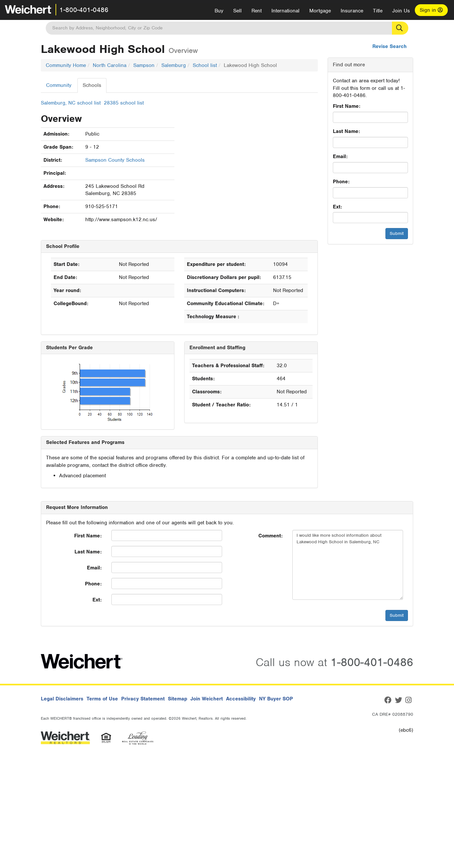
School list (205, 65)
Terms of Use (102, 699)
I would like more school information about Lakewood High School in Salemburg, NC (348, 565)
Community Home (66, 65)
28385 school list (124, 103)
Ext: (337, 207)
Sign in (431, 10)
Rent (257, 11)
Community (59, 85)
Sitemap (178, 699)
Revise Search (389, 46)
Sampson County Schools (115, 160)
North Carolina (110, 65)
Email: (340, 156)
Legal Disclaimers (62, 699)
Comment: (270, 536)
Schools (92, 85)
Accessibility (241, 699)
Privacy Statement (143, 699)
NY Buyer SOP (276, 699)
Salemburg (174, 65)
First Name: (347, 106)
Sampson (144, 65)
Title (378, 11)
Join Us (401, 11)
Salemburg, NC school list (71, 103)
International (285, 11)
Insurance (352, 11)
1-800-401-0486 (84, 10)
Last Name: (346, 131)
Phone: (341, 182)
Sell (237, 11)
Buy (219, 11)
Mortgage (320, 11)
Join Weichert (207, 699)
